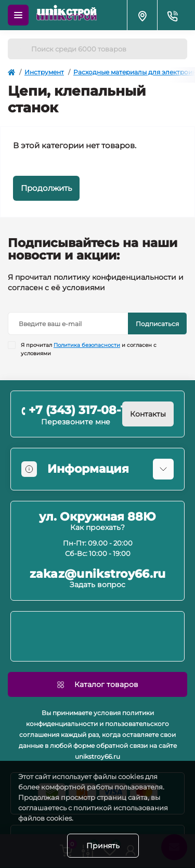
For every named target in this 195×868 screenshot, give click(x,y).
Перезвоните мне (76, 422)
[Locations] (142, 15)
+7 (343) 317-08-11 (79, 410)
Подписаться (157, 324)
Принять (103, 846)
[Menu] (18, 15)
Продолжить (46, 188)
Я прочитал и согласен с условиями (89, 349)
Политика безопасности (87, 345)
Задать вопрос (97, 585)
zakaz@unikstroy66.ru (98, 574)
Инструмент (44, 72)
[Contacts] (172, 15)
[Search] (19, 49)
